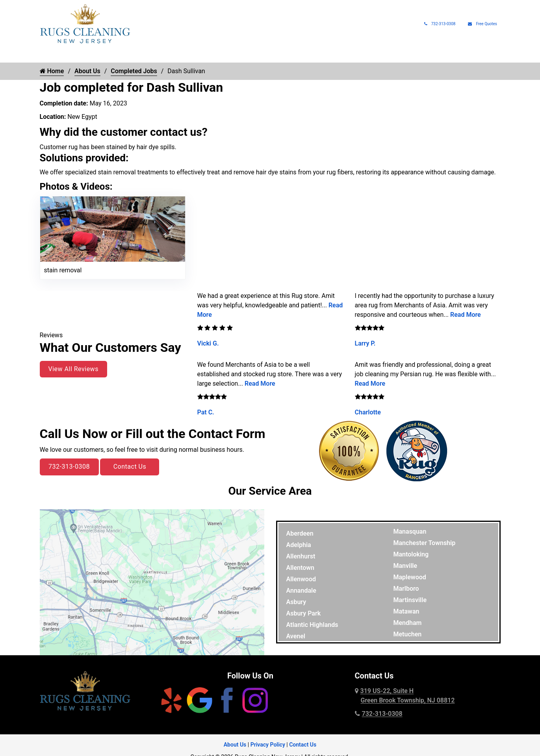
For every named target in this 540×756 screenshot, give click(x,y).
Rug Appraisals (349, 55)
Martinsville (410, 600)
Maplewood (410, 577)
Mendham (408, 623)
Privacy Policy (268, 745)
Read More (260, 384)
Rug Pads (392, 55)
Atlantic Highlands (312, 625)
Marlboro (406, 589)
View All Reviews (73, 369)
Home (48, 55)
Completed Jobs (134, 71)
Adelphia (299, 545)
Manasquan (410, 531)
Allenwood (301, 579)
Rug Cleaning (85, 55)
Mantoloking (411, 554)
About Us (429, 55)
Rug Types (135, 55)
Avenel (296, 636)
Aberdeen (300, 533)
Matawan (406, 611)
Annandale (301, 591)
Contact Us (130, 467)
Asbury (296, 602)
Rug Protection (236, 55)
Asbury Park (304, 613)
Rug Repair (183, 55)
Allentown (301, 568)
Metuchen (408, 634)
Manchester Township (425, 543)
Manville (405, 566)
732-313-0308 (440, 24)
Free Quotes (482, 24)
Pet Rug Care (292, 55)
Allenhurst (301, 556)
